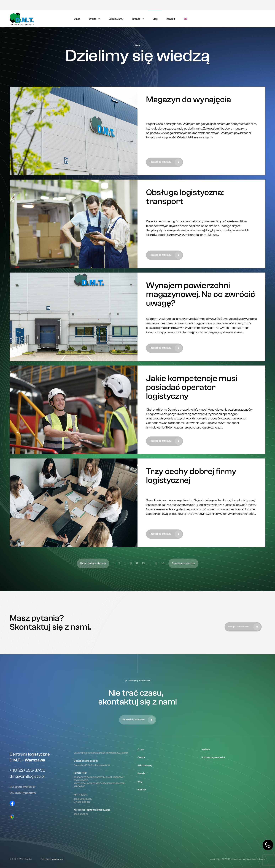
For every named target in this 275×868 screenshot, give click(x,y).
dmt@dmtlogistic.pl (27, 843)
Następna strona (183, 569)
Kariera (207, 5)
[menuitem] (185, 19)
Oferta (93, 19)
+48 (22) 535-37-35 (27, 837)
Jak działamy (116, 19)
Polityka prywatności (224, 5)
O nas (77, 19)
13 (156, 569)
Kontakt (171, 19)
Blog (155, 19)
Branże (136, 19)
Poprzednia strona (93, 569)
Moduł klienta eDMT (252, 5)
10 (143, 569)
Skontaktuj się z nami (248, 19)
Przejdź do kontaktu (244, 637)
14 (163, 569)
